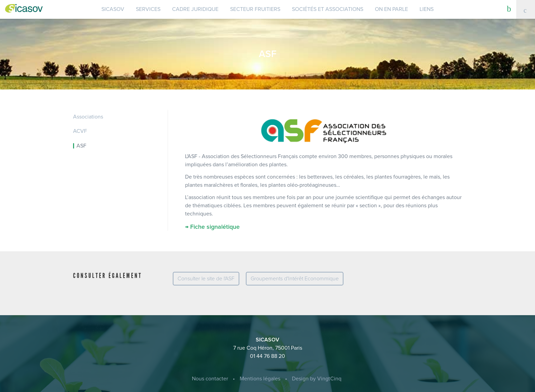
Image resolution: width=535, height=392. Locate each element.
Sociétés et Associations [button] (328, 9)
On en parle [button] (391, 9)
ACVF (80, 131)
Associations (88, 117)
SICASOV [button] (113, 9)
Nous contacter (210, 379)
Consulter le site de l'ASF (206, 279)
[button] (509, 9)
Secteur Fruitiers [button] (255, 9)
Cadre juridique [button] (195, 9)
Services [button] (148, 9)
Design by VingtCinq (317, 379)
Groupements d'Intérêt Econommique (295, 279)
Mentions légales (260, 379)
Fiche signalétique (215, 227)
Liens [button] (427, 9)
